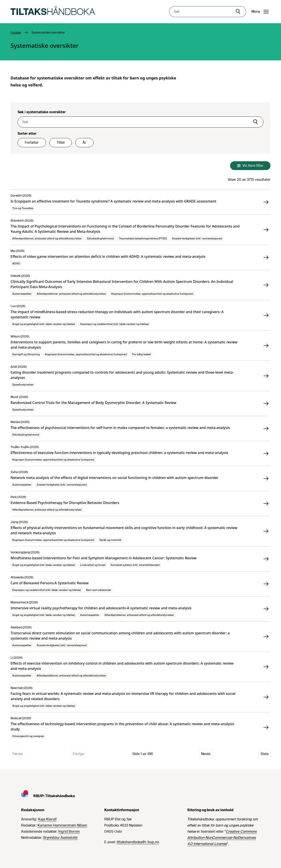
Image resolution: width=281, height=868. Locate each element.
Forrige (78, 754)
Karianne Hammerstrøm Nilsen (62, 825)
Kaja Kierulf (47, 819)
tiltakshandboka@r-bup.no (138, 842)
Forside (16, 32)
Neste (206, 754)
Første (18, 754)
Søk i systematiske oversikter (42, 112)
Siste (265, 754)
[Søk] (239, 12)
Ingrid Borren (69, 831)
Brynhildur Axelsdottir (61, 838)
